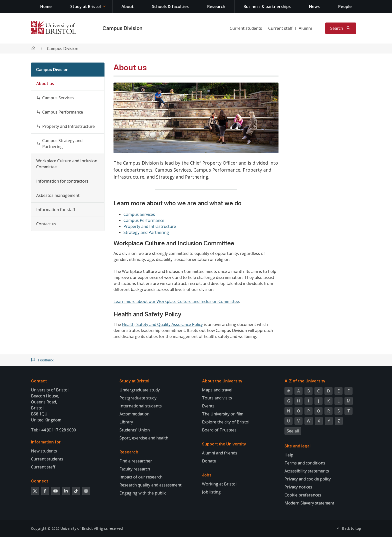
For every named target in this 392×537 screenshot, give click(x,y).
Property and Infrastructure (68, 126)
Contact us (46, 224)
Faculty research (135, 469)
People (345, 7)
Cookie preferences (303, 495)
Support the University (224, 444)
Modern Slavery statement (309, 503)
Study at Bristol (85, 7)
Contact (39, 381)
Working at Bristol (219, 484)
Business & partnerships (267, 7)
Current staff (280, 28)
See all (293, 431)
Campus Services (58, 98)
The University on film (223, 414)
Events (208, 406)
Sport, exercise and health (144, 438)
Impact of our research (141, 477)
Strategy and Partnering (146, 232)
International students (141, 406)
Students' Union (135, 430)
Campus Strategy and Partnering (62, 144)
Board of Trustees (219, 430)
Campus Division (122, 28)
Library (126, 422)
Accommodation (134, 414)
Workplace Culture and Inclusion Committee (67, 164)
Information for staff (56, 210)
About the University (222, 381)
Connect (39, 481)
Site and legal (297, 446)
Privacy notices (298, 487)
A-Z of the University (305, 381)
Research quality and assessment (150, 485)
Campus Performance (63, 112)
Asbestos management (58, 195)
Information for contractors (62, 181)
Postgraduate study (138, 398)
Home (46, 7)
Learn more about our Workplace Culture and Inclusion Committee (176, 301)
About (128, 7)
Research (216, 7)
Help (289, 455)
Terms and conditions (305, 463)
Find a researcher (136, 461)
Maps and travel (217, 390)
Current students (246, 28)
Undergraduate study (140, 390)
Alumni (305, 28)
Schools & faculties (170, 7)
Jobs (207, 475)
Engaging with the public (143, 493)
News (314, 7)
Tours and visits (217, 398)
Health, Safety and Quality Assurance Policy (162, 324)
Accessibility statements (307, 471)
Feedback (46, 360)
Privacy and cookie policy (308, 479)
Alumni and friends (220, 453)
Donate (209, 461)
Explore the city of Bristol (226, 422)
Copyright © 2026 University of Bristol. (62, 528)
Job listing (211, 492)
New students (44, 451)
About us (45, 84)
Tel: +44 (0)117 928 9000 (53, 430)
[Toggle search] (341, 28)
